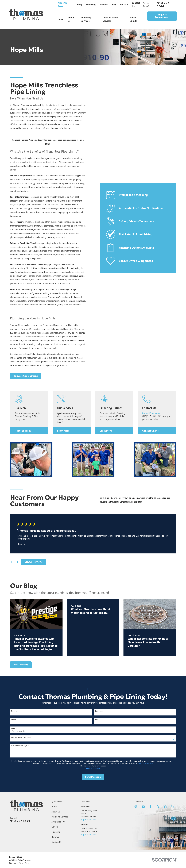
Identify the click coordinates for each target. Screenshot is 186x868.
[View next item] (18, 562)
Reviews (104, 5)
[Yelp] (172, 807)
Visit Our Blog (21, 665)
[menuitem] (13, 863)
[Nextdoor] (165, 807)
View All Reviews (34, 562)
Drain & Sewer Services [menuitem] (110, 19)
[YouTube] (143, 807)
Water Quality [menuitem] (133, 19)
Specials (124, 5)
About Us (56, 812)
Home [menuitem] (61, 19)
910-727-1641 (164, 5)
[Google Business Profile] (136, 807)
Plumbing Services (60, 817)
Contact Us (57, 842)
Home (54, 807)
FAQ (114, 5)
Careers (55, 827)
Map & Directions (88, 820)
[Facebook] (151, 807)
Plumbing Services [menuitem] (86, 19)
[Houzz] (158, 807)
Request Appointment (162, 16)
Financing (91, 5)
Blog (79, 5)
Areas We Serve (63, 5)
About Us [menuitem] (71, 19)
